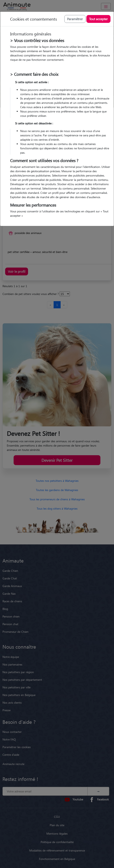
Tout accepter (98, 19)
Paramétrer (75, 19)
